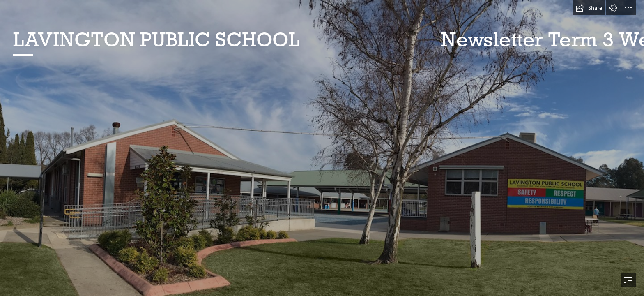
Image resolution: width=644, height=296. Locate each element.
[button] (589, 8)
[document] (322, 148)
